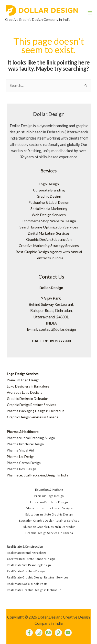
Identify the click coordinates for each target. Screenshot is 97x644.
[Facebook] (29, 633)
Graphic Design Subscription (49, 239)
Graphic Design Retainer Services (31, 405)
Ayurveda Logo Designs (24, 392)
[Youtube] (68, 633)
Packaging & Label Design (49, 202)
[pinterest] (58, 633)
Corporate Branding (49, 190)
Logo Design (49, 184)
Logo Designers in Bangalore (28, 386)
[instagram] (39, 633)
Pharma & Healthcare (23, 432)
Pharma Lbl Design (21, 457)
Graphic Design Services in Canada (33, 417)
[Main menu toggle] (90, 13)
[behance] (49, 633)
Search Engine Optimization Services (49, 227)
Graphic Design (49, 196)
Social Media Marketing (49, 209)
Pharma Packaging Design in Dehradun (36, 411)
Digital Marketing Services (49, 233)
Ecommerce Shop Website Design (49, 221)
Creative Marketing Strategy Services (49, 246)
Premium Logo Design (23, 380)
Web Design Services (49, 215)
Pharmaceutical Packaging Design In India (38, 475)
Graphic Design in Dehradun (28, 399)
